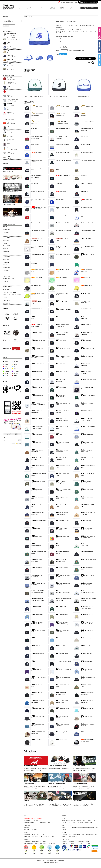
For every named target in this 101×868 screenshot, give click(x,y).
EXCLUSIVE (6, 289)
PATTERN (6, 281)
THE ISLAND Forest (88, 395)
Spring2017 (6, 249)
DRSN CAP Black (87, 356)
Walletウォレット (10, 136)
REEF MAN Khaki (38, 419)
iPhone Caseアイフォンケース (12, 140)
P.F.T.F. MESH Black (37, 309)
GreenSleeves (7, 303)
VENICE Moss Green (86, 176)
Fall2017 (5, 243)
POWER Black (37, 568)
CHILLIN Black (62, 372)
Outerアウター (9, 87)
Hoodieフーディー (10, 92)
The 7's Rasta (61, 317)
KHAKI (15, 364)
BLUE (5, 369)
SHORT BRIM (7, 300)
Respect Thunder (62, 646)
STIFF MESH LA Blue (88, 427)
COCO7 (5, 298)
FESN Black (61, 192)
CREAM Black (61, 364)
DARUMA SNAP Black (87, 309)
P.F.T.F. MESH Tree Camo (88, 168)
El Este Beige (86, 638)
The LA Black (36, 333)
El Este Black (36, 638)
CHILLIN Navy (85, 137)
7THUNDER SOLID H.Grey (63, 254)
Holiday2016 (6, 251)
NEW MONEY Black (63, 176)
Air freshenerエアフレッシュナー (12, 149)
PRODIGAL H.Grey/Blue (62, 145)
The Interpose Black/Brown (38, 231)
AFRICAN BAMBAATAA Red (39, 215)
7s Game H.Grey (63, 106)
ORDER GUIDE (41, 861)
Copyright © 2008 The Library (51, 862)
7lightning (36, 528)
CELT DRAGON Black (87, 207)
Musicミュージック (11, 153)
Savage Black (37, 740)
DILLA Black (86, 293)
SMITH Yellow (37, 278)
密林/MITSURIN (87, 654)
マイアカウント (73, 8)
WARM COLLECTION (9, 279)
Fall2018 (5, 235)
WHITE (15, 362)
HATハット (9, 52)
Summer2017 (6, 246)
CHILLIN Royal (35, 145)
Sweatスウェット (10, 96)
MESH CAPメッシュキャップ (12, 56)
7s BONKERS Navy (88, 348)
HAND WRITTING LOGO (9, 292)
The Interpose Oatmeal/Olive (64, 231)
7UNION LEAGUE (8, 287)
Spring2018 (6, 240)
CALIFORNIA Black (36, 285)
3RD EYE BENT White (64, 669)
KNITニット (9, 43)
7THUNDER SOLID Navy (38, 254)
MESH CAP (32, 17)
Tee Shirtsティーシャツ (11, 104)
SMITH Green (61, 278)
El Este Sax (61, 638)
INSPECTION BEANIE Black (64, 160)
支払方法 (64, 815)
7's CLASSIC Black (38, 380)
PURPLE (15, 371)
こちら (44, 836)
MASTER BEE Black (88, 552)
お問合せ (53, 8)
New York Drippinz (63, 521)
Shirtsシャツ (9, 109)
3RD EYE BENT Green (88, 262)
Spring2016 (6, 259)
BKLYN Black (35, 184)
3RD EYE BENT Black (63, 661)
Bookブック (9, 144)
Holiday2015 (6, 262)
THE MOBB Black (36, 129)
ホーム (21, 8)
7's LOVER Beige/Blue (88, 380)
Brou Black (37, 106)
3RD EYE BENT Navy (63, 262)
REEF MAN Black (87, 411)
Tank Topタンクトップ (11, 113)
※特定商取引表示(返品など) (76, 50)
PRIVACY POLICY (51, 861)
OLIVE (6, 373)
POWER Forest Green (88, 560)
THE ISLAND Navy (61, 215)
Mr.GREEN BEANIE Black (63, 152)
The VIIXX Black (87, 325)
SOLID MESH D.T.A (38, 442)
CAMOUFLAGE (7, 284)
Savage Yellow (86, 285)
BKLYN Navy (59, 184)
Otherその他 (9, 157)
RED (5, 367)
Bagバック (9, 127)
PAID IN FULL (85, 192)
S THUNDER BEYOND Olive (64, 129)
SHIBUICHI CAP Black (64, 309)
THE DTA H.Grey (87, 434)
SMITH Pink (86, 278)
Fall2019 (5, 227)
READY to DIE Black (38, 364)
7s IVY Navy (36, 607)
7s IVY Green (61, 607)
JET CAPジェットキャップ (12, 47)
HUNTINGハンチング (10, 65)
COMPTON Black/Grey (87, 184)
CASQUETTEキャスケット (11, 69)
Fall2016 (5, 254)
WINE (15, 376)
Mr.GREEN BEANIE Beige (88, 152)
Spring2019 (6, 232)
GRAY (5, 364)
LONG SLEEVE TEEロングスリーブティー (13, 100)
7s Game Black (87, 106)
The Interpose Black (37, 223)
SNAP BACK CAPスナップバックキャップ (13, 39)
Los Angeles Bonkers (38, 521)
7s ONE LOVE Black (63, 348)
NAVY (5, 376)
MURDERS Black (38, 372)
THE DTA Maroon (62, 434)
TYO (34, 661)
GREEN (6, 371)
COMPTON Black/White (38, 192)
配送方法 (26, 815)
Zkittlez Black (36, 536)
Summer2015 (6, 268)
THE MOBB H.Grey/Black (87, 121)
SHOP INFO (61, 861)
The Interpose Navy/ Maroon (88, 231)
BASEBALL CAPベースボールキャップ (13, 34)
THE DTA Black (37, 395)
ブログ (29, 8)
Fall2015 (5, 265)
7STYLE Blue (37, 152)
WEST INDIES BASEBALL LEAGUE (12, 295)
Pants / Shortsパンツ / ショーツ (12, 83)
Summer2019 (6, 230)
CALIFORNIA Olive (61, 285)
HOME (25, 17)
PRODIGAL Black (85, 145)
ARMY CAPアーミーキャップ (12, 60)
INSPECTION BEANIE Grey (88, 160)
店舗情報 (62, 8)
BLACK (6, 362)
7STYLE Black (62, 301)
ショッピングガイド (40, 8)
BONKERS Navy (62, 568)
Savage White (61, 740)
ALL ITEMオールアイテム (11, 79)
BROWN (15, 373)
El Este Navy (36, 646)
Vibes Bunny (86, 521)
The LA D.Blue (60, 199)
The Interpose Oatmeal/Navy (88, 223)
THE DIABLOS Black (38, 340)
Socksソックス (9, 131)
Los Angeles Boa (62, 732)
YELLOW (16, 369)
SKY (14, 367)
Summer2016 (6, 257)
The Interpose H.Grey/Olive (63, 223)
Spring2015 (6, 270)
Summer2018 (6, 238)
